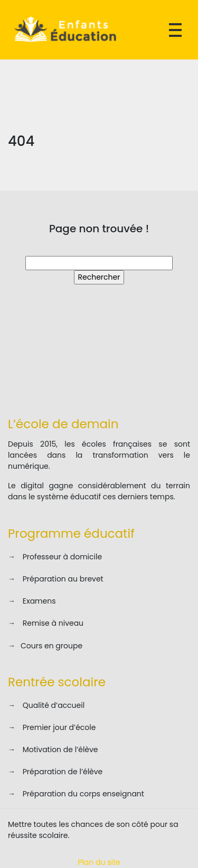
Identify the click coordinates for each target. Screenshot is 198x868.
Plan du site (99, 862)
